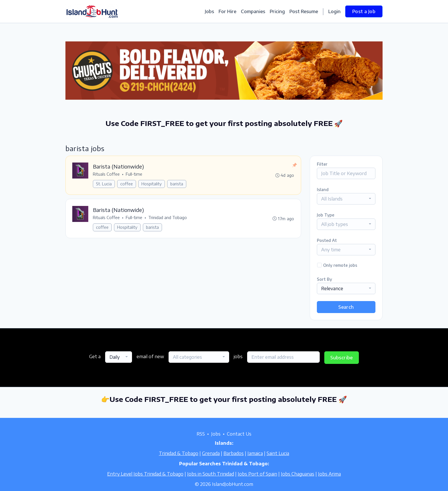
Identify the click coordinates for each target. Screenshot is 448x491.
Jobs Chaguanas (298, 474)
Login (334, 11)
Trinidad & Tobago (179, 453)
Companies (253, 11)
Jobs (209, 11)
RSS (201, 434)
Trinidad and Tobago (168, 218)
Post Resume (304, 11)
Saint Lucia (278, 453)
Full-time (134, 174)
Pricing (277, 11)
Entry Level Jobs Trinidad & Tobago (145, 474)
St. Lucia (104, 184)
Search (346, 307)
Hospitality (152, 184)
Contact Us (239, 434)
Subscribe (342, 358)
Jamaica (255, 453)
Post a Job (364, 11)
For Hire (227, 11)
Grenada (211, 453)
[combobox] (346, 199)
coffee (127, 184)
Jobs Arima (329, 474)
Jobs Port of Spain (257, 474)
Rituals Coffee (107, 174)
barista (177, 184)
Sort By (324, 279)
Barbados (234, 453)
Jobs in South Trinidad (211, 474)
